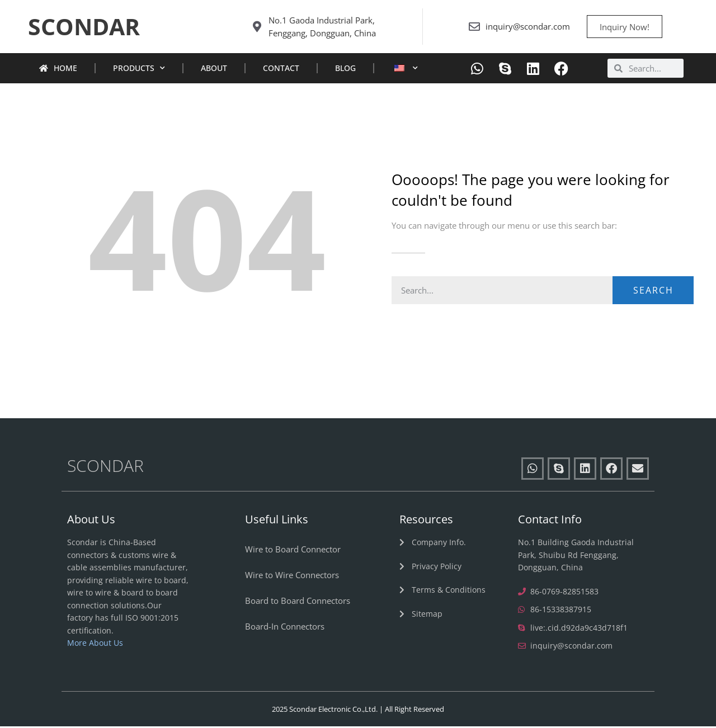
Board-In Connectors (285, 628)
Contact (281, 70)
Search (653, 291)
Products (139, 70)
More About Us (95, 644)
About (214, 70)
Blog (345, 70)
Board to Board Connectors (298, 602)
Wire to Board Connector (293, 551)
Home (58, 70)
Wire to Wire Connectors (292, 576)
